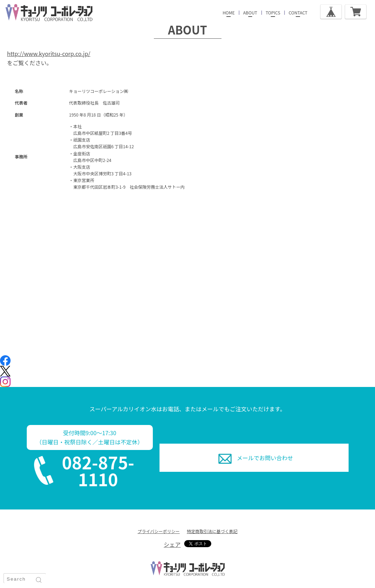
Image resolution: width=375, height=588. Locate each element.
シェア (172, 544)
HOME (229, 12)
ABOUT (250, 12)
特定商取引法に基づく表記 (212, 531)
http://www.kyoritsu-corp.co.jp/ (49, 54)
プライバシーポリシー (159, 531)
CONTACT (298, 12)
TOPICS (273, 12)
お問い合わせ (265, 458)
